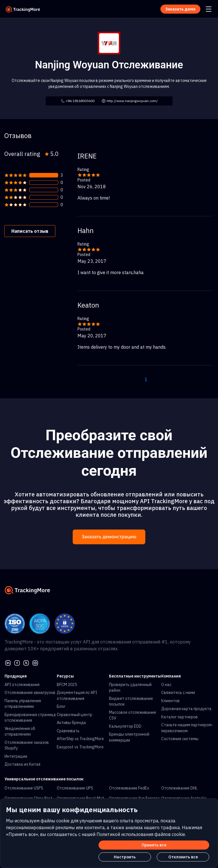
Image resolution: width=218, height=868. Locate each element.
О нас (166, 685)
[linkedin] (8, 662)
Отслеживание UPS (75, 788)
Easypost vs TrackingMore (80, 747)
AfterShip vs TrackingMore (80, 739)
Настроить (125, 857)
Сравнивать (68, 731)
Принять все (154, 845)
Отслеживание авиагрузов (30, 693)
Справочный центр (75, 715)
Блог (61, 706)
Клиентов (170, 701)
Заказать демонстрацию (109, 537)
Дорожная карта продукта (186, 709)
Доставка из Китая (22, 764)
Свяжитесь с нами (178, 693)
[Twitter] (26, 662)
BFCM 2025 (67, 685)
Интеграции (16, 756)
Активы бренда (71, 723)
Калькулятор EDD (125, 726)
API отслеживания (22, 685)
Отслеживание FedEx (129, 788)
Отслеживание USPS (24, 788)
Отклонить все (183, 857)
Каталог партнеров (180, 717)
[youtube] (35, 662)
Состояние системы (180, 739)
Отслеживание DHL (179, 788)
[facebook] (17, 662)
